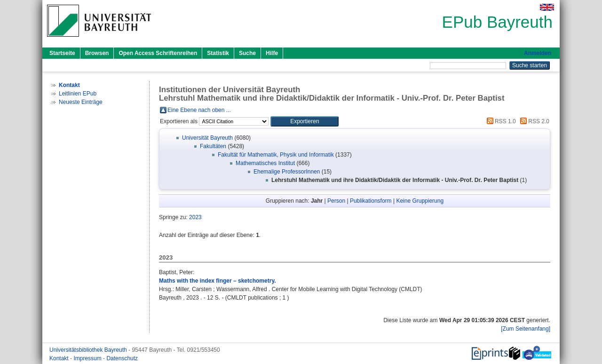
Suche (247, 53)
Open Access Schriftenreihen (158, 53)
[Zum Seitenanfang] (526, 329)
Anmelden (538, 53)
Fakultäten (213, 146)
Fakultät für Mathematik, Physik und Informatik (276, 155)
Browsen (97, 53)
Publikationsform (371, 201)
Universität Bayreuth (207, 138)
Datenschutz (122, 358)
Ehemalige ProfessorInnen (287, 172)
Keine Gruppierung (420, 201)
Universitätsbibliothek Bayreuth (89, 350)
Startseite (62, 53)
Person (336, 201)
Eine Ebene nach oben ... (199, 110)
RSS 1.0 (500, 121)
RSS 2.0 (533, 121)
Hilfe (272, 53)
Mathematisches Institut (265, 163)
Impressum (88, 358)
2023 (195, 217)
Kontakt (60, 358)
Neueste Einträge (81, 102)
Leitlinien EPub (78, 94)
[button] (305, 121)
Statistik (218, 53)
